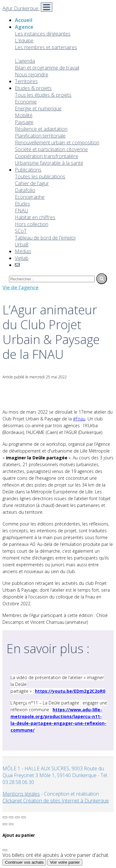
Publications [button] (28, 170)
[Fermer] (5, 850)
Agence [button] (24, 27)
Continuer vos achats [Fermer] (24, 862)
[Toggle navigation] (47, 7)
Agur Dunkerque (21, 8)
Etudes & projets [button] (33, 88)
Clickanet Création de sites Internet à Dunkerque (56, 801)
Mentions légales (21, 794)
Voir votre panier (65, 862)
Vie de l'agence (21, 287)
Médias (23, 251)
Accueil (24, 20)
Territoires (26, 81)
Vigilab (22, 258)
